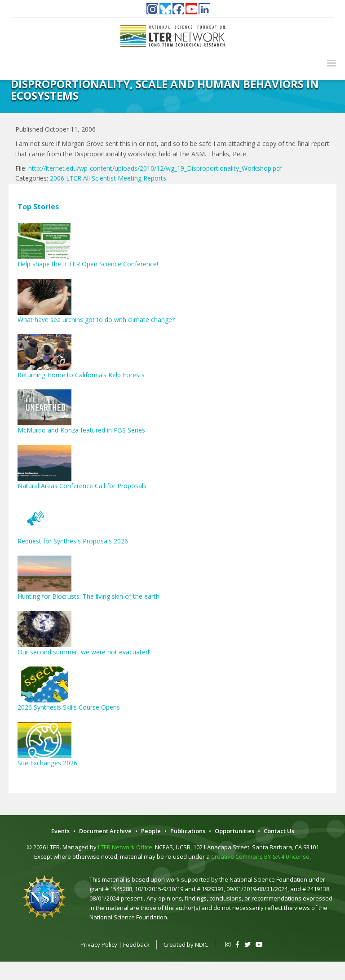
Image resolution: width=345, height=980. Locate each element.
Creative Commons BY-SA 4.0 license (260, 856)
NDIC (201, 945)
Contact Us (279, 831)
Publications (188, 831)
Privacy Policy (99, 945)
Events (60, 831)
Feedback (136, 945)
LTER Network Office (125, 847)
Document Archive (105, 831)
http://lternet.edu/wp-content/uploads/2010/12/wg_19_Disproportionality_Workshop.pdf (155, 168)
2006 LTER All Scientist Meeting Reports (108, 178)
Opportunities (234, 831)
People (151, 831)
